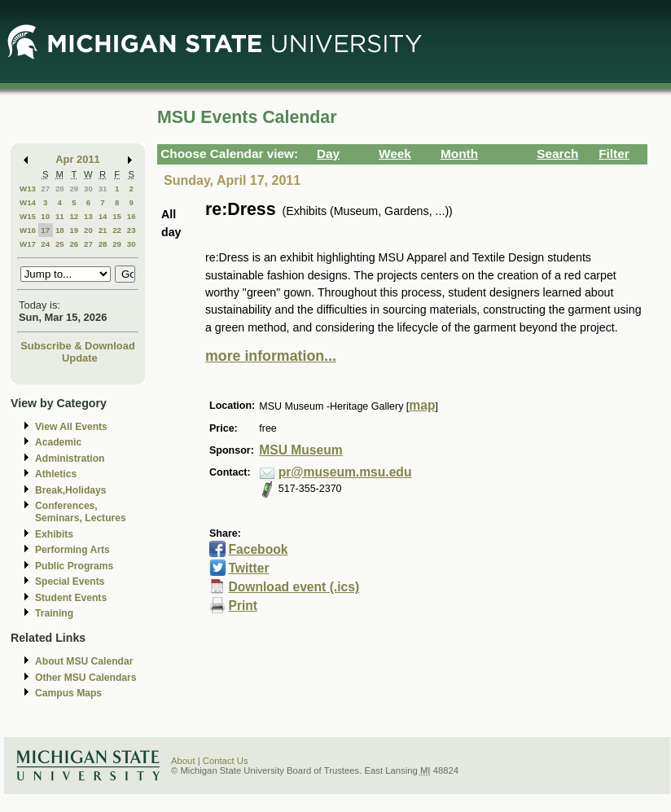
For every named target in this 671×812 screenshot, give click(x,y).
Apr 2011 (78, 159)
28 (60, 189)
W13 (28, 189)
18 (60, 230)
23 (132, 230)
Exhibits (54, 534)
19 (74, 230)
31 (103, 189)
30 (88, 189)
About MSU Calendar (84, 661)
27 (45, 189)
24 (45, 244)
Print (243, 606)
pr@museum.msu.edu (345, 472)
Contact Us (226, 761)
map (422, 405)
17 (45, 230)
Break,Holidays (71, 490)
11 (60, 216)
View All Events (71, 427)
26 (74, 244)
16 (132, 216)
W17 (28, 244)
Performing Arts (72, 550)
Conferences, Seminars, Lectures (81, 512)
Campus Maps (68, 693)
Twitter (248, 568)
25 (60, 244)
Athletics (56, 474)
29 (74, 189)
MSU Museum (300, 450)
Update (80, 358)
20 (88, 230)
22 (117, 230)
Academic (58, 442)
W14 (28, 202)
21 (103, 230)
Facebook (258, 549)
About (183, 761)
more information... (271, 356)
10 (45, 216)
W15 (28, 216)
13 (88, 216)
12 (74, 216)
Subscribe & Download (78, 346)
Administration (70, 459)
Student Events (71, 598)
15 (117, 216)
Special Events (70, 582)
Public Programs (74, 566)
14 (103, 216)
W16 (28, 230)
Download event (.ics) (294, 587)
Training (54, 613)
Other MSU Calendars (86, 678)
